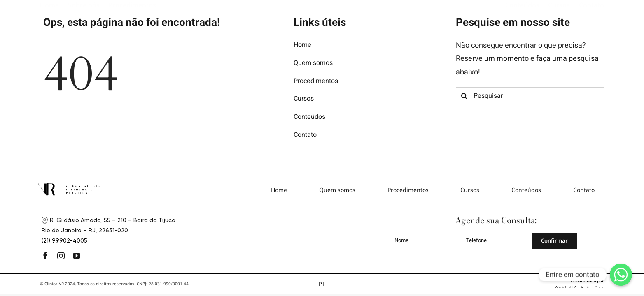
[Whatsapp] (621, 275)
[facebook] (45, 256)
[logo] (322, 10)
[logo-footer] (69, 186)
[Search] (464, 96)
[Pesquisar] (530, 96)
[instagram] (61, 256)
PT (322, 284)
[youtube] (77, 256)
